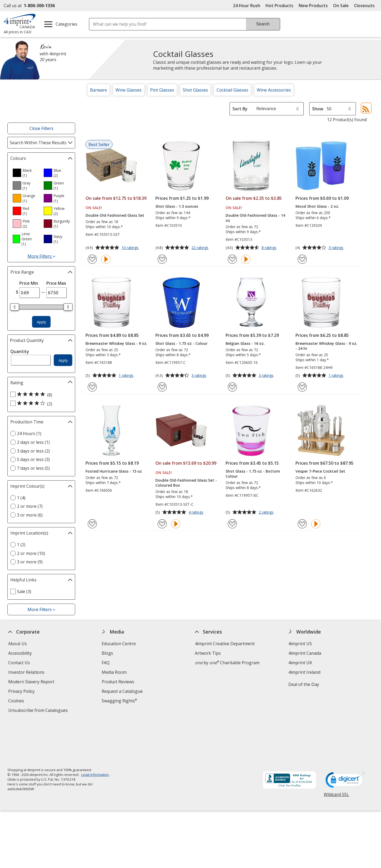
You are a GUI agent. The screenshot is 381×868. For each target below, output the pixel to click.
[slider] (15, 307)
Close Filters (41, 128)
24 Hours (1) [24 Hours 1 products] (29, 433)
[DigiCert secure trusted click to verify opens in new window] (345, 740)
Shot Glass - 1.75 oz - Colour (181, 343)
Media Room (114, 672)
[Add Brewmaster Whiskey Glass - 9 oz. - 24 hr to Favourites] (302, 387)
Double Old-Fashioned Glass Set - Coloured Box (186, 483)
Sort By (240, 109)
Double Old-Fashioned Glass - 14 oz (255, 218)
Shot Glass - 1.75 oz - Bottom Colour (253, 474)
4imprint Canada (305, 653)
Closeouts (364, 6)
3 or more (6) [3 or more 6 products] (30, 515)
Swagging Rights (119, 701)
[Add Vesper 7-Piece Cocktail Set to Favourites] (302, 524)
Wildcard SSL (336, 755)
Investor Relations (27, 673)
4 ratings (197, 513)
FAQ (106, 663)
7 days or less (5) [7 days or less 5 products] (33, 468)
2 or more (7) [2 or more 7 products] (30, 506)
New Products (313, 6)
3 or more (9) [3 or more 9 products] (30, 562)
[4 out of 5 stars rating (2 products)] (40, 404)
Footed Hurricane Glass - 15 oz (114, 471)
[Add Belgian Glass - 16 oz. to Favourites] (232, 387)
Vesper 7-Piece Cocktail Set (320, 471)
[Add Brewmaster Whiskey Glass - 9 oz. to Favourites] (92, 387)
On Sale (341, 6)
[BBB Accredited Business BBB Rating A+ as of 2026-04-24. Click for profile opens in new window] (289, 739)
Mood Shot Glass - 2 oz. (317, 206)
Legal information (95, 733)
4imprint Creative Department (225, 644)
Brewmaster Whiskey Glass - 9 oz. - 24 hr (326, 346)
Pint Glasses (162, 90)
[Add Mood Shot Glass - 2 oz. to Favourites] (302, 259)
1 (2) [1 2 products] (21, 545)
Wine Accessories (274, 90)
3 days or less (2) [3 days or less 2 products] (33, 451)
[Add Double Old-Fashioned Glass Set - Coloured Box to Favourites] (162, 524)
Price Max (56, 283)
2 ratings (267, 513)
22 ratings (201, 248)
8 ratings (270, 248)
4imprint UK (300, 663)
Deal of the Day (304, 684)
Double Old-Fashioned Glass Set (115, 215)
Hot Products (279, 6)
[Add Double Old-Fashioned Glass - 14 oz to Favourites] (232, 259)
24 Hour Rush (247, 6)
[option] (26, 173)
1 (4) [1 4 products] (21, 498)
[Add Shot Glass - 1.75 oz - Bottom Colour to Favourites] (232, 524)
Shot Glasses (195, 90)
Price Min (29, 283)
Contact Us (19, 663)
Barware (98, 90)
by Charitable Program (227, 663)
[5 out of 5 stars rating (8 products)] (40, 395)
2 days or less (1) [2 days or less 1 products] (33, 442)
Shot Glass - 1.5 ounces (177, 206)
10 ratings (131, 248)
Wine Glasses (129, 90)
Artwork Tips (208, 653)
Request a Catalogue (122, 691)
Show (318, 109)
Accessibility (20, 653)
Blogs (107, 653)
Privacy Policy (22, 692)
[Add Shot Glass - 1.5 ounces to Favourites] (162, 259)
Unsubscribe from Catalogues (39, 711)
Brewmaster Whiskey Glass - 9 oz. (116, 343)
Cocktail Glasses (232, 90)
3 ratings (337, 248)
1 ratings (127, 376)
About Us (17, 644)
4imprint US (300, 644)
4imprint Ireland (304, 672)
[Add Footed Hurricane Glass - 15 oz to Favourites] (92, 524)
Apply (41, 322)
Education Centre (119, 644)
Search (263, 24)
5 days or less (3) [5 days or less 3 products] (33, 459)
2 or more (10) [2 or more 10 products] (31, 553)
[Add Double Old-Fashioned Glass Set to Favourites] (92, 259)
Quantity (20, 351)
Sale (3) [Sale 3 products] (24, 591)
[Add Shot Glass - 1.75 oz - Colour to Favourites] (162, 387)
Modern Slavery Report (32, 682)
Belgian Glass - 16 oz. (245, 343)
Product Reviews (118, 682)
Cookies (17, 701)
